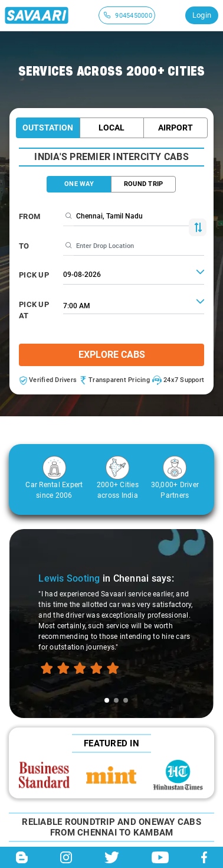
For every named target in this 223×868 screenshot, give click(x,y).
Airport (176, 128)
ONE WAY (79, 184)
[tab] (107, 700)
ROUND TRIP (144, 184)
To (24, 246)
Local (112, 128)
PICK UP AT (34, 310)
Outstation (48, 128)
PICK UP (34, 275)
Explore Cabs (112, 355)
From (29, 216)
